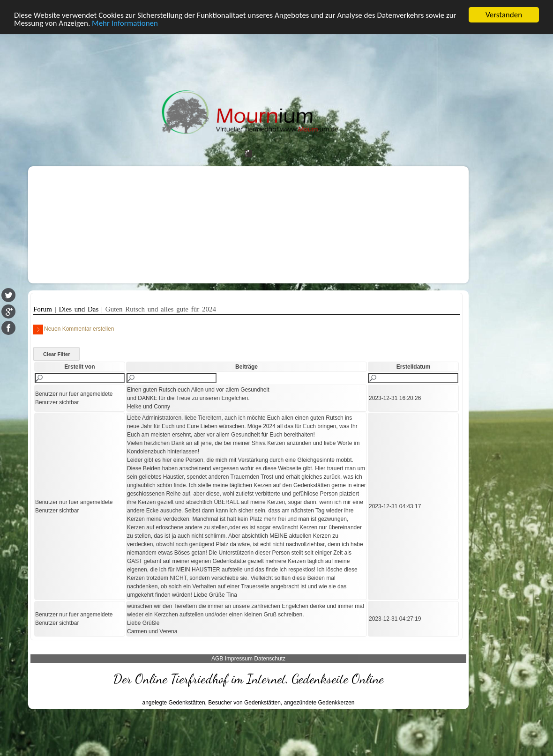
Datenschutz (270, 659)
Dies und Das (80, 309)
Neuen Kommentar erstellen (74, 330)
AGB (217, 659)
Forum (44, 309)
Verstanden (504, 15)
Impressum (239, 659)
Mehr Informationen (125, 23)
